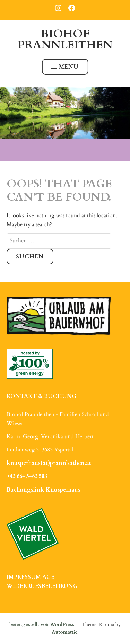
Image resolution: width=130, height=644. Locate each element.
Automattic (64, 632)
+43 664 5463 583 (27, 476)
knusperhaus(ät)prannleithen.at (49, 463)
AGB (49, 577)
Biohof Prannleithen (65, 39)
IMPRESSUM (24, 577)
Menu (65, 67)
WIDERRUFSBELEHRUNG (42, 586)
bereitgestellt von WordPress (42, 624)
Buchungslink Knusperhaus (44, 490)
